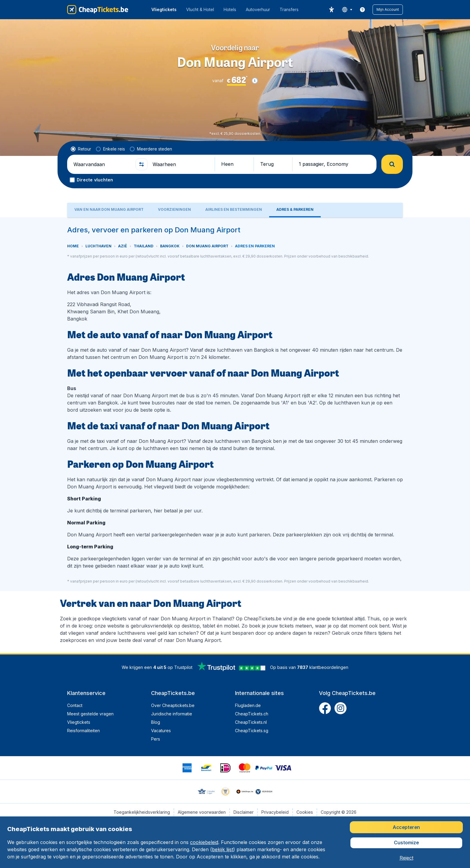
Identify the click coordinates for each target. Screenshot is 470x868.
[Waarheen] (181, 164)
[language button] (347, 10)
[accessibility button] (332, 10)
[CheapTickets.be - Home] (98, 10)
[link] (362, 10)
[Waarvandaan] (102, 164)
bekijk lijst (223, 849)
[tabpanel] (235, 435)
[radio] (81, 149)
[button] (388, 10)
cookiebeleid (204, 842)
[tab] (109, 210)
